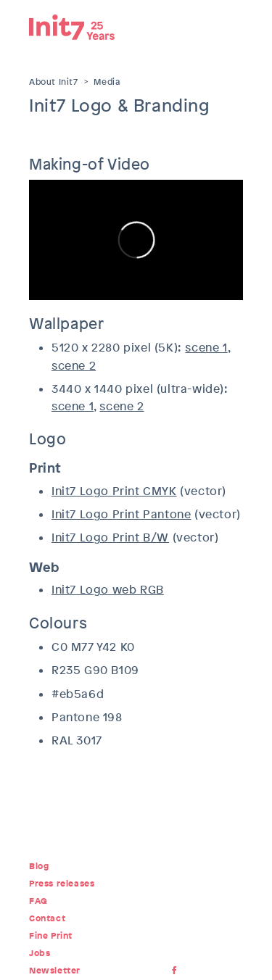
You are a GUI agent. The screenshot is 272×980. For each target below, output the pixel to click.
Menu (232, 25)
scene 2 (74, 366)
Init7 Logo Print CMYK (114, 491)
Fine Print (51, 936)
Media (107, 82)
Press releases (62, 884)
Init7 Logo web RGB (108, 590)
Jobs (40, 953)
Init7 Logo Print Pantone (121, 514)
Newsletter (55, 971)
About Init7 (54, 82)
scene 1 (206, 348)
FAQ (38, 901)
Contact (47, 918)
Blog (39, 866)
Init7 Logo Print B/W (110, 537)
